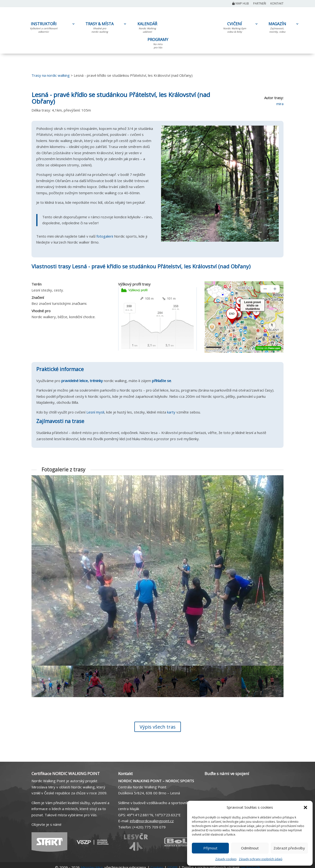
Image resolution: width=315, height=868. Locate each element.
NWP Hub (241, 4)
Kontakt (277, 4)
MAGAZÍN (277, 28)
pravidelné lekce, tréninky (82, 381)
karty (171, 412)
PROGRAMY (158, 44)
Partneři (260, 4)
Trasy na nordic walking (51, 75)
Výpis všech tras (158, 727)
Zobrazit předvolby (289, 848)
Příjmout (210, 848)
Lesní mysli (95, 412)
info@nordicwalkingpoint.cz (152, 821)
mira (280, 104)
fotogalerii (105, 236)
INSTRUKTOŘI (44, 28)
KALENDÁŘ (147, 28)
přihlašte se (162, 381)
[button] (305, 807)
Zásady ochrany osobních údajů (261, 859)
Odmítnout (250, 848)
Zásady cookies (226, 859)
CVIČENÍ (235, 28)
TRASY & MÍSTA (100, 28)
